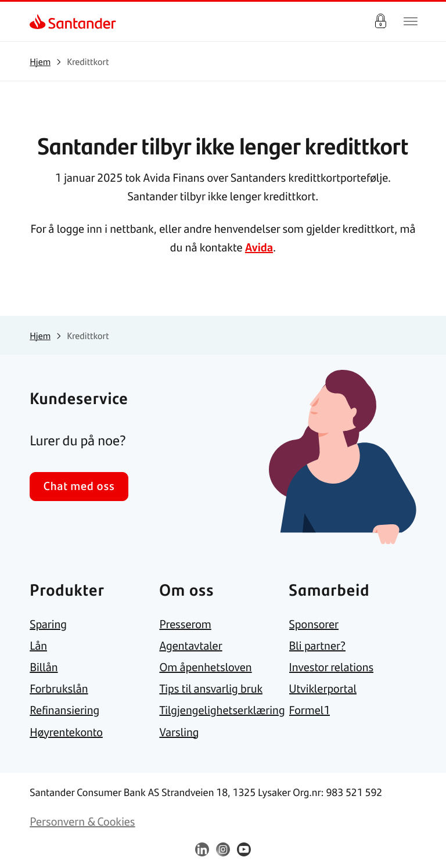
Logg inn (380, 21)
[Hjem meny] (411, 21)
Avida (259, 247)
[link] (40, 21)
